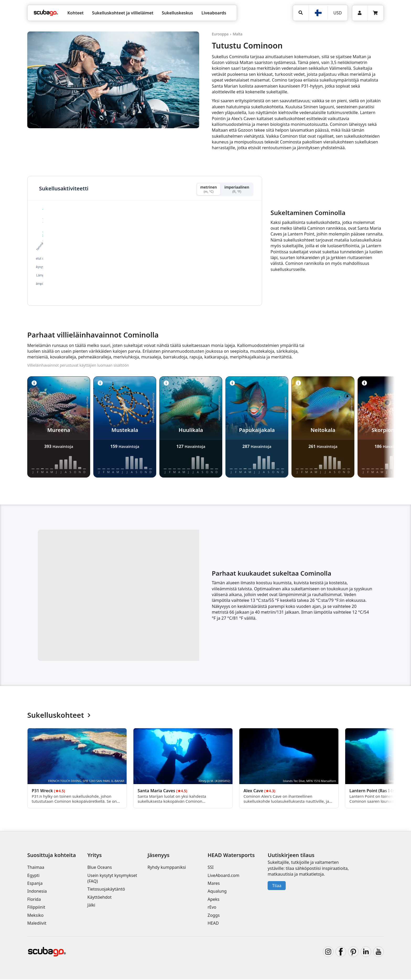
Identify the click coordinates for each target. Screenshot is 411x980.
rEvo (212, 908)
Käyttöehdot (99, 898)
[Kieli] (318, 13)
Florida (34, 900)
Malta (238, 34)
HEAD (213, 924)
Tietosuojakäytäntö (106, 890)
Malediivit (37, 924)
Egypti (33, 876)
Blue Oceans (99, 868)
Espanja (35, 884)
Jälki (91, 906)
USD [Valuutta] (338, 13)
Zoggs (214, 916)
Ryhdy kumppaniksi (167, 868)
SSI (211, 868)
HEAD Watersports (231, 856)
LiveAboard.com (223, 876)
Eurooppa (220, 34)
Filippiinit (36, 908)
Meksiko (35, 916)
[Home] (46, 13)
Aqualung (217, 892)
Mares (214, 884)
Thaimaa (36, 868)
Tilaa (277, 886)
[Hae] (301, 13)
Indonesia (37, 892)
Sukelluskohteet (59, 716)
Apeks (213, 900)
